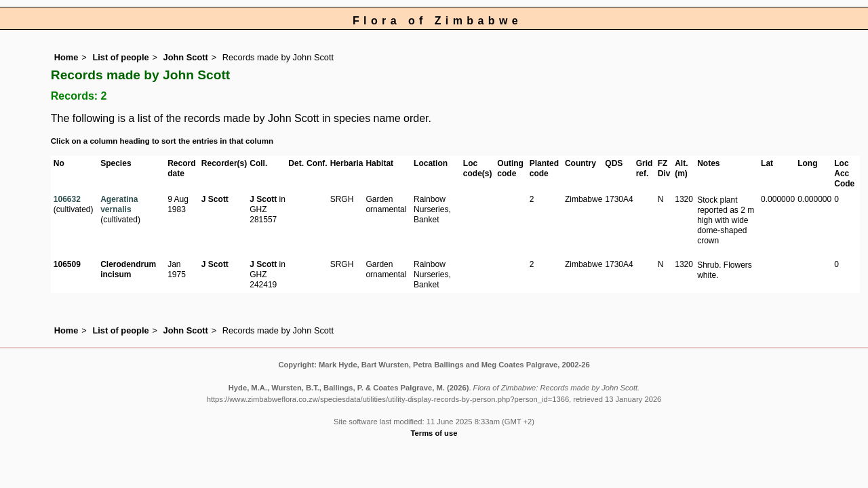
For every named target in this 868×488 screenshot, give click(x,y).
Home (66, 57)
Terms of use (434, 433)
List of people (120, 57)
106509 (67, 264)
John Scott (186, 57)
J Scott (215, 199)
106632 (67, 199)
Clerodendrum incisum (128, 269)
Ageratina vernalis (119, 204)
